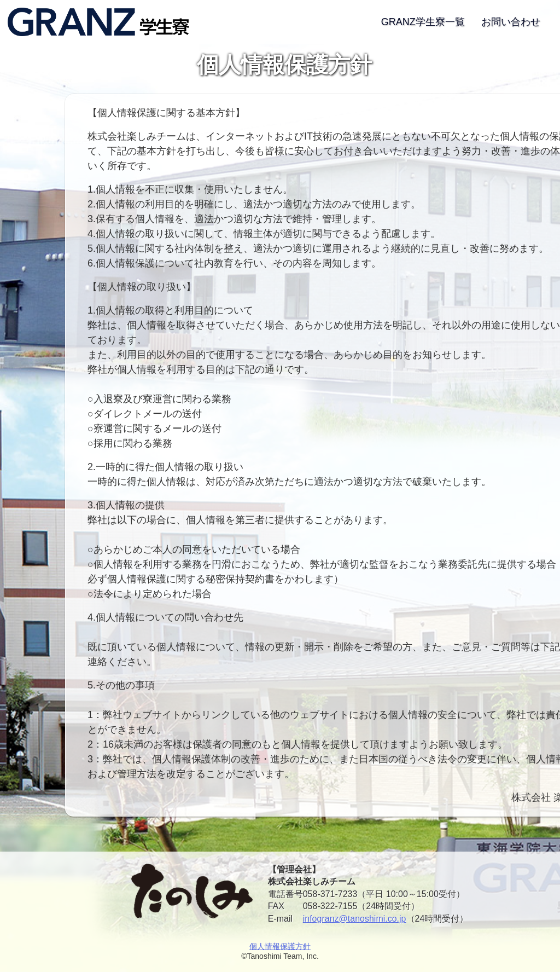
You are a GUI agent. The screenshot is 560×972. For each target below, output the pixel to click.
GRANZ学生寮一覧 (423, 22)
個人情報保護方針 (280, 946)
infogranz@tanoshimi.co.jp (355, 919)
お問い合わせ (511, 22)
